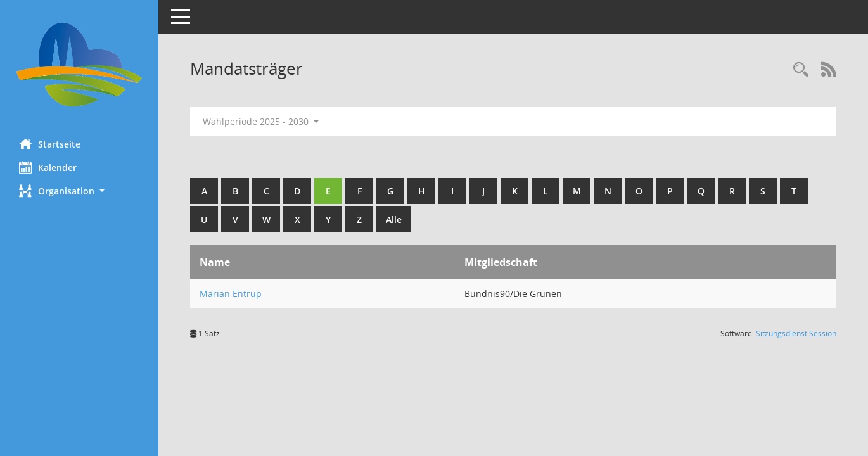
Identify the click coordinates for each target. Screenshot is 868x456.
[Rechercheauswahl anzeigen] (801, 70)
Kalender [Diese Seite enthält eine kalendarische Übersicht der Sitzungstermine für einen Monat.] (48, 167)
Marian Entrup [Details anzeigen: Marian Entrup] (231, 294)
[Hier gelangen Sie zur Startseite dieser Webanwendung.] (79, 65)
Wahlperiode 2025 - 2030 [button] (261, 121)
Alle (394, 219)
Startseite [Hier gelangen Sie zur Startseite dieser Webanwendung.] (50, 144)
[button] (79, 191)
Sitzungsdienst (796, 333)
